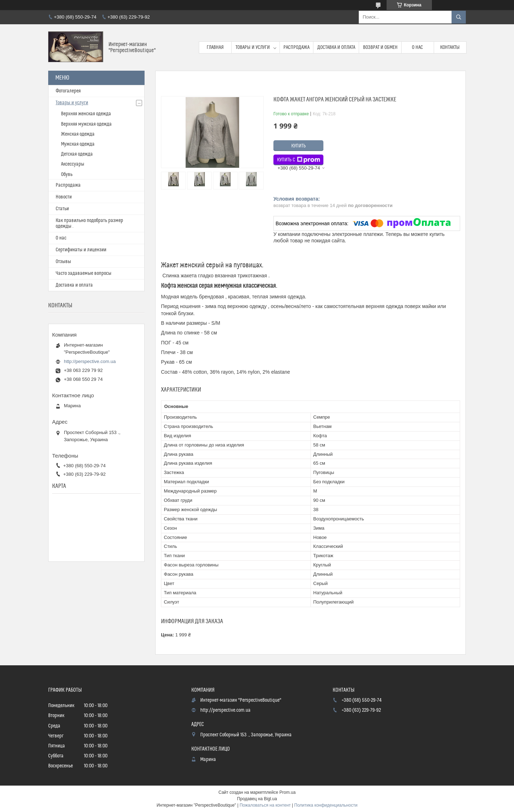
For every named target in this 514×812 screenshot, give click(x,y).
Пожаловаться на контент (265, 805)
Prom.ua (288, 792)
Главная (215, 47)
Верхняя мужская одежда (86, 124)
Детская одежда (77, 154)
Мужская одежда (78, 144)
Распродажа (296, 47)
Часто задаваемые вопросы (84, 273)
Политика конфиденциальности (326, 805)
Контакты (450, 47)
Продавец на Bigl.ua (257, 799)
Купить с (299, 160)
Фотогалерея (68, 91)
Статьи (62, 209)
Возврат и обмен (380, 47)
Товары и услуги (253, 47)
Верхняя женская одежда (86, 114)
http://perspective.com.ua (90, 361)
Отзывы (63, 262)
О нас (417, 47)
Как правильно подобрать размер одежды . (89, 223)
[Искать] (459, 17)
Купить (299, 146)
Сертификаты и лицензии (81, 250)
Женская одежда (78, 134)
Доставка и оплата (336, 47)
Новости (64, 197)
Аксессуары (73, 164)
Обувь (67, 175)
